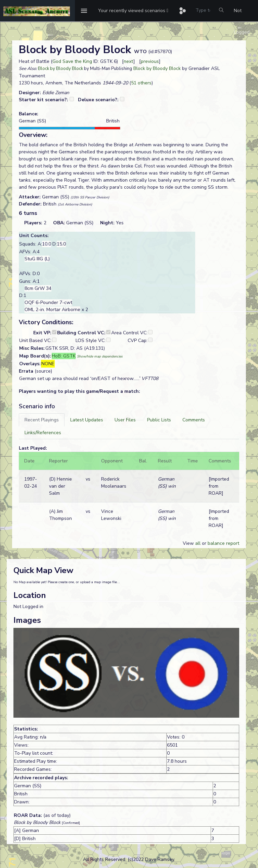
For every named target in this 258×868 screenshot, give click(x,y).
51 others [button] (141, 83)
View (189, 543)
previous (150, 61)
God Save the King (72, 61)
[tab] (42, 420)
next (128, 61)
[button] (133, 11)
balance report (223, 543)
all (198, 543)
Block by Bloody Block (60, 69)
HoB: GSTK (64, 356)
